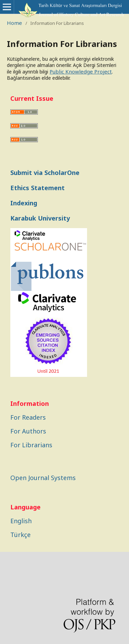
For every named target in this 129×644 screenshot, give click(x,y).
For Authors (28, 431)
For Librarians (31, 445)
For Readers (28, 417)
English (21, 521)
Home (14, 23)
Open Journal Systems (43, 478)
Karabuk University (40, 218)
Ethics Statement (37, 188)
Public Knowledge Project (81, 71)
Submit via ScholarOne (45, 173)
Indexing (24, 203)
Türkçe (20, 535)
